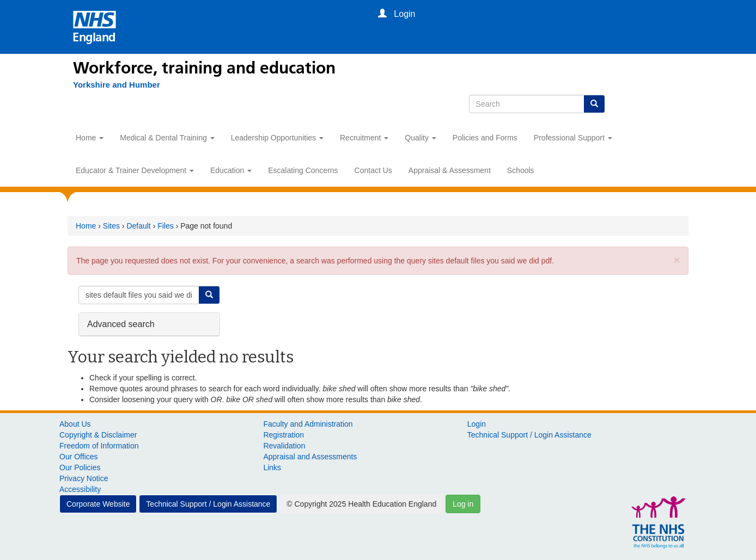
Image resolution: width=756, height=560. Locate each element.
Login (477, 424)
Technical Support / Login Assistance (529, 435)
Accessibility (80, 489)
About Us (75, 424)
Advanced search (121, 324)
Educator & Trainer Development (135, 170)
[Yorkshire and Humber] (117, 85)
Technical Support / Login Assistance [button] (208, 504)
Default (138, 226)
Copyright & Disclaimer (98, 435)
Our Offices (79, 457)
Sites (111, 226)
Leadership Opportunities (277, 138)
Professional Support (573, 138)
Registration (283, 435)
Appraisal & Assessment (450, 170)
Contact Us (373, 170)
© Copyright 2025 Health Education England (361, 504)
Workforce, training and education (204, 68)
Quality (420, 138)
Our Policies (80, 467)
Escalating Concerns (303, 170)
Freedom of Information (99, 446)
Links (272, 467)
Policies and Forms (485, 138)
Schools (521, 170)
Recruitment (364, 138)
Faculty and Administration (308, 424)
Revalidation (284, 446)
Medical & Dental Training (167, 138)
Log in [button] (463, 504)
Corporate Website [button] (98, 504)
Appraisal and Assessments (310, 457)
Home (90, 138)
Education (231, 170)
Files (166, 226)
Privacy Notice (84, 478)
